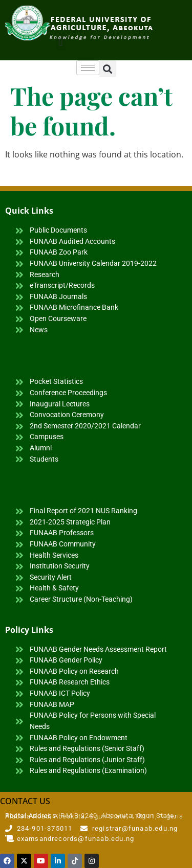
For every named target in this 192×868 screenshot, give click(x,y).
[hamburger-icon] (88, 68)
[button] (61, 42)
